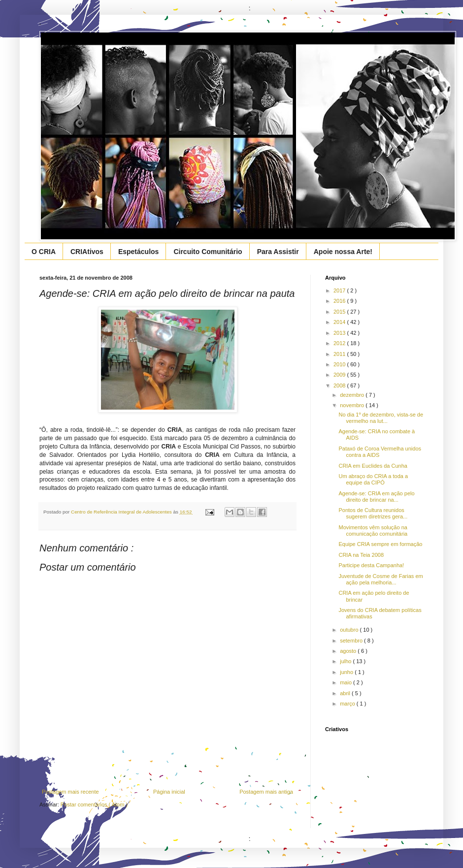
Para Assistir (278, 252)
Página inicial (169, 792)
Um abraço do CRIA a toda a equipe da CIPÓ (373, 479)
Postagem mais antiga (266, 792)
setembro (352, 641)
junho (347, 672)
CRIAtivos (87, 252)
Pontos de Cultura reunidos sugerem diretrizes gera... (373, 513)
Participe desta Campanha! (371, 565)
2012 (340, 343)
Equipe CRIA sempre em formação (380, 544)
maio (347, 682)
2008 (340, 386)
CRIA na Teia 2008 (361, 555)
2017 (340, 290)
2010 (340, 364)
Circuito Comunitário (208, 252)
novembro (353, 405)
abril (346, 693)
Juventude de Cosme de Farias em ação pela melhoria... (380, 579)
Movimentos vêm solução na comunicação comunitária (373, 530)
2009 (340, 375)
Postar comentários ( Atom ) (94, 804)
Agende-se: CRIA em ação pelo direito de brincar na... (376, 497)
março (348, 704)
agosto (349, 651)
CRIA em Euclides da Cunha (373, 466)
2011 (340, 354)
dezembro (353, 395)
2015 (340, 312)
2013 (340, 333)
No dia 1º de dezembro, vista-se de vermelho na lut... (381, 418)
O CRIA (44, 252)
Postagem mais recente (70, 792)
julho (346, 661)
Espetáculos (138, 252)
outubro (350, 630)
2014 (340, 322)
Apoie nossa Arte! (343, 252)
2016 (340, 301)
